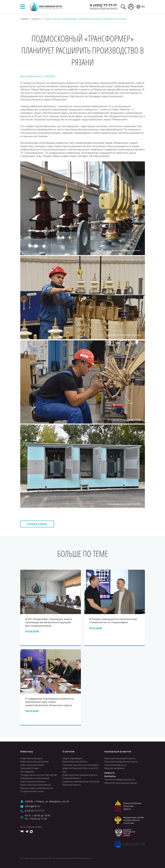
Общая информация (72, 758)
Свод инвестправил (30, 768)
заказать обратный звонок (104, 8)
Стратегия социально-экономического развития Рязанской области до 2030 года (81, 768)
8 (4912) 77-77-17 (103, 5)
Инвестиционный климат (32, 765)
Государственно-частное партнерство (39, 775)
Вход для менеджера (115, 768)
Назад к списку (37, 524)
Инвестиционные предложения (35, 785)
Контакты (110, 776)
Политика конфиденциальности (120, 780)
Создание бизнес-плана (32, 791)
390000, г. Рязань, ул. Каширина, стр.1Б (47, 801)
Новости (36, 19)
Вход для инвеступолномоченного (37, 788)
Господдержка (27, 772)
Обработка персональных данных (121, 783)
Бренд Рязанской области (75, 762)
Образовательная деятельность (120, 758)
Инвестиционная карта (31, 758)
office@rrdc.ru (32, 806)
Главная (24, 19)
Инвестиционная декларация (34, 762)
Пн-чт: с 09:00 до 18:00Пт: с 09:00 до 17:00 (38, 817)
